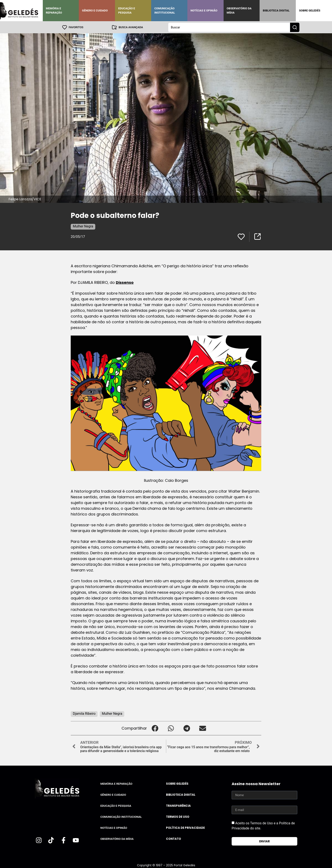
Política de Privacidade (185, 828)
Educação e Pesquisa (127, 10)
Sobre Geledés (310, 10)
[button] (155, 728)
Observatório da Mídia (239, 10)
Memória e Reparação (54, 10)
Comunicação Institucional (165, 10)
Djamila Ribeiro (84, 713)
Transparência (178, 806)
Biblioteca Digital (276, 10)
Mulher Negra (83, 226)
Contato (174, 839)
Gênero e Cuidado (95, 10)
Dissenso (125, 282)
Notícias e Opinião (204, 10)
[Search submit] (295, 27)
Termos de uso (178, 817)
